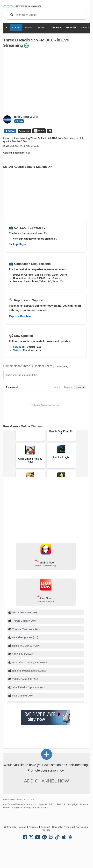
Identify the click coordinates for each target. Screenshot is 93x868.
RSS (5, 804)
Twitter (17, 350)
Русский (69, 827)
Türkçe (46, 830)
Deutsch (57, 827)
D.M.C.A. (61, 804)
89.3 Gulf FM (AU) (22, 696)
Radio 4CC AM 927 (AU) (26, 646)
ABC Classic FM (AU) (24, 612)
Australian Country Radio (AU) (29, 662)
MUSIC (42, 27)
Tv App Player (18, 244)
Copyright (73, 804)
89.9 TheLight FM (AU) (25, 637)
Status (44, 808)
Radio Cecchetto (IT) (46, 566)
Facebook (19, 347)
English (11, 827)
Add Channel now (47, 781)
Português (82, 827)
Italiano (22, 827)
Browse (25, 131)
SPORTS (56, 27)
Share (39, 131)
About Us (32, 804)
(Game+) (37, 426)
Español (45, 827)
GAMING (71, 27)
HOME (29, 27)
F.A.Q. (52, 804)
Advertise (17, 808)
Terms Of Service (16, 804)
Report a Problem (20, 316)
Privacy (84, 804)
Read (27, 153)
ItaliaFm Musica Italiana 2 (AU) (29, 671)
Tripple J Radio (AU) (24, 621)
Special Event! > (46, 602)
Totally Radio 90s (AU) (25, 679)
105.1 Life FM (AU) (22, 654)
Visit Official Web (29, 146)
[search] (46, 15)
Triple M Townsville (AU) (26, 629)
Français (34, 827)
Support (43, 804)
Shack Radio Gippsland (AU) (29, 687)
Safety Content (32, 808)
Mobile (7, 808)
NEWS (85, 27)
